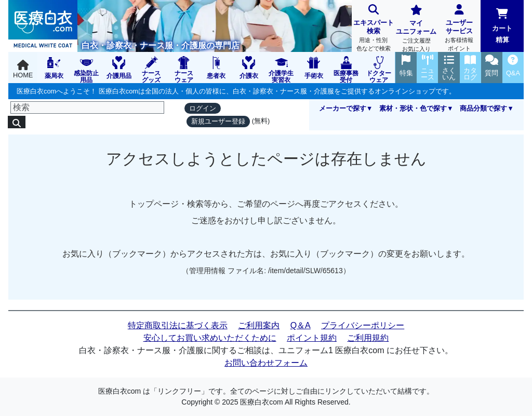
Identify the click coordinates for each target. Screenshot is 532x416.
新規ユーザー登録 (218, 121)
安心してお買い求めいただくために (210, 338)
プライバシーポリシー (363, 325)
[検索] (87, 108)
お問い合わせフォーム (266, 363)
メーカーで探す (343, 108)
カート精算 (502, 26)
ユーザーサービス (460, 29)
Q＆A (301, 325)
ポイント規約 (312, 338)
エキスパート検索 (373, 29)
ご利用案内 (259, 325)
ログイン (203, 108)
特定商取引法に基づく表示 (178, 325)
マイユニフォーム (416, 29)
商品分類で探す (483, 108)
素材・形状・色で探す (413, 108)
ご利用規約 (368, 338)
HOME (23, 69)
